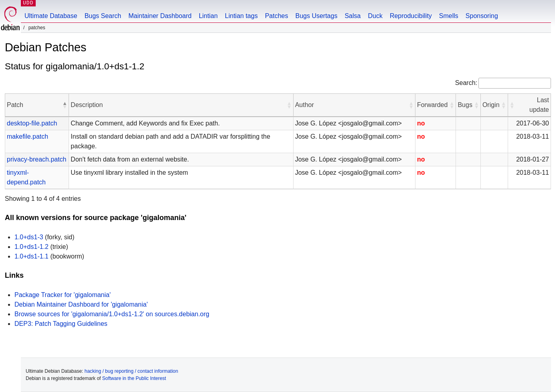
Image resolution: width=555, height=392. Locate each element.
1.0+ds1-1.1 (31, 256)
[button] (65, 105)
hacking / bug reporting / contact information (131, 371)
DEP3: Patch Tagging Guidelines (61, 324)
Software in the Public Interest (134, 378)
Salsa (352, 16)
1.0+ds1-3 (29, 237)
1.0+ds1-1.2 (31, 247)
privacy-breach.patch (37, 159)
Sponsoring (482, 16)
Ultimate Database (51, 16)
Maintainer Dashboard (160, 16)
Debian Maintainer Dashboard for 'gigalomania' (81, 304)
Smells (449, 16)
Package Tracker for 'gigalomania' (63, 295)
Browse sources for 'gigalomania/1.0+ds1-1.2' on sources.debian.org (112, 314)
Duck (375, 16)
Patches (277, 16)
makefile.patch (27, 136)
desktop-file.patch (32, 123)
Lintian (208, 16)
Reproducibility (411, 16)
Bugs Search (103, 16)
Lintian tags (241, 16)
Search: (466, 83)
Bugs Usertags (316, 16)
